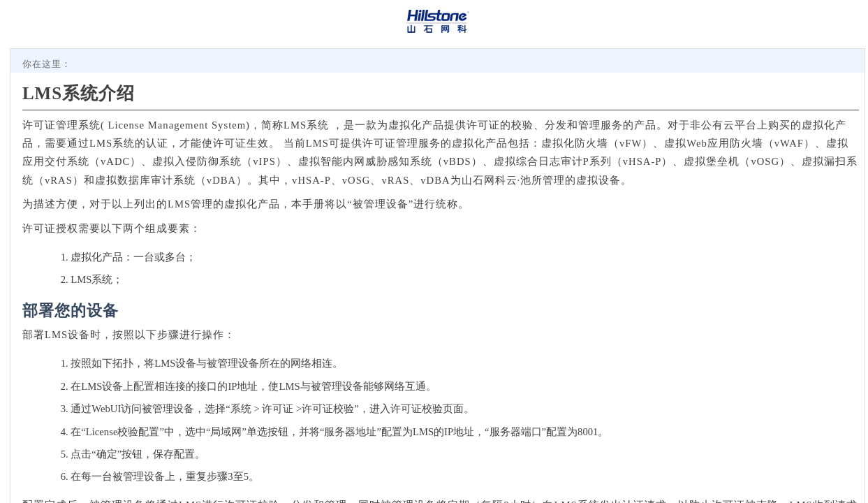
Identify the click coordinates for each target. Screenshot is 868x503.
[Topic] (437, 276)
